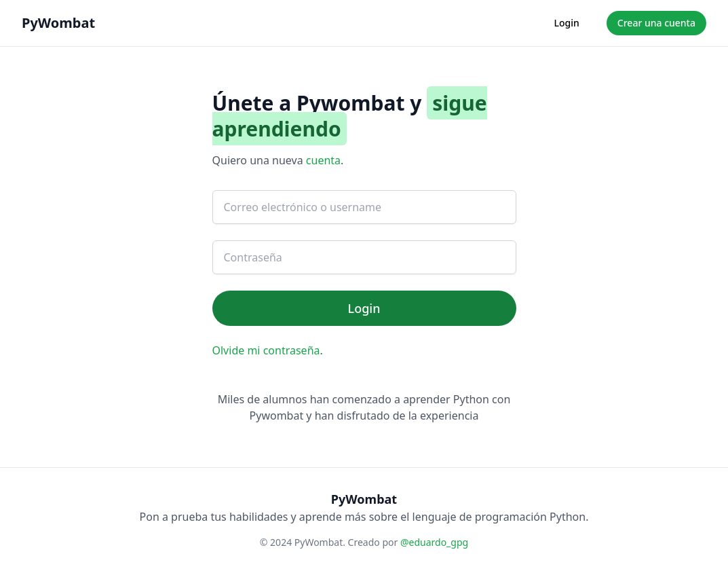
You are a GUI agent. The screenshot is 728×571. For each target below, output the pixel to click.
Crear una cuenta (656, 23)
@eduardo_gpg (434, 542)
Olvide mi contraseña (266, 350)
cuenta (323, 160)
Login (567, 23)
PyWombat (58, 23)
